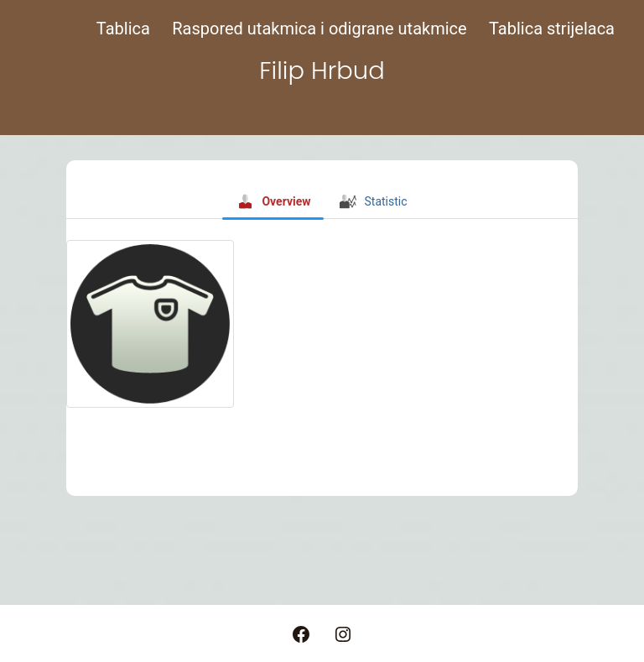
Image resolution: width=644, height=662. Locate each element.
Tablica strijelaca (552, 29)
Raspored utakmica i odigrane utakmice (319, 29)
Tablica (123, 29)
